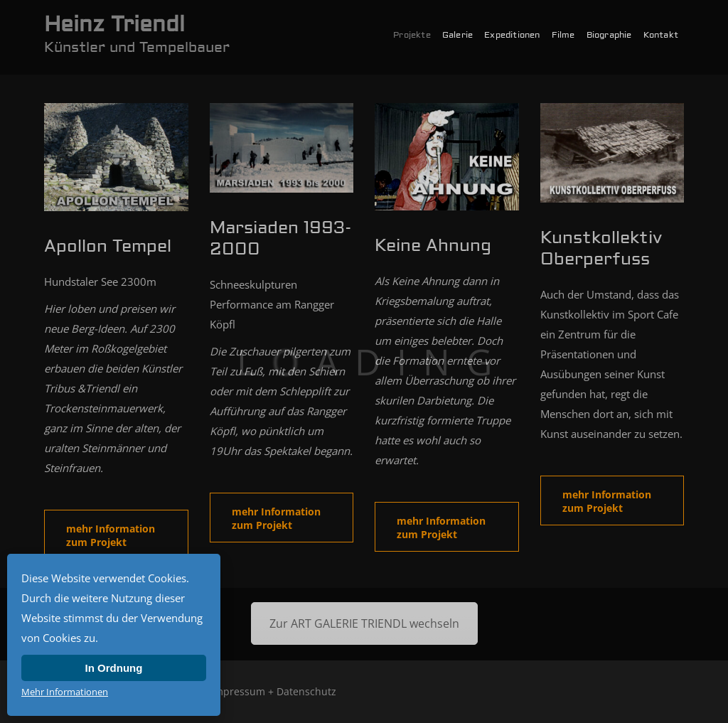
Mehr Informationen (65, 692)
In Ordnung (114, 668)
